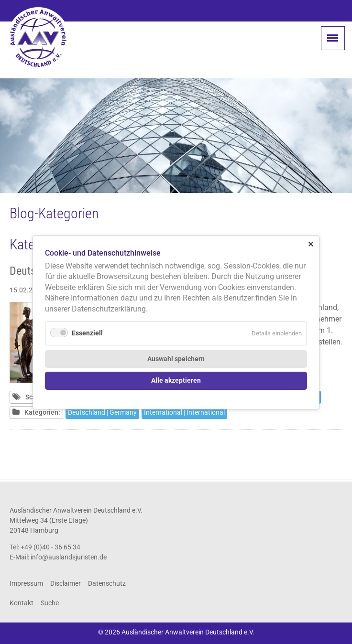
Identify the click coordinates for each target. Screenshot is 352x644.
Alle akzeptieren (176, 381)
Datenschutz (107, 583)
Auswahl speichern (176, 359)
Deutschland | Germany (102, 412)
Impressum (26, 583)
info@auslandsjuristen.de (69, 557)
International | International (184, 412)
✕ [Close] (311, 244)
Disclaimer (66, 583)
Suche (50, 603)
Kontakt (22, 603)
